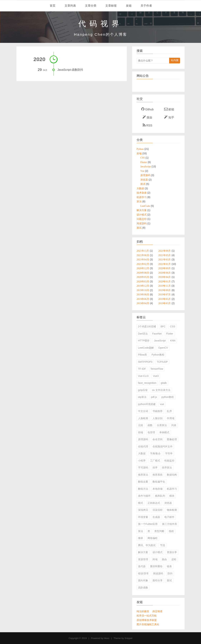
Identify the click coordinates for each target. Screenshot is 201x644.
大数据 (142, 453)
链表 (169, 566)
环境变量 (143, 517)
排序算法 (167, 468)
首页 (52, 6)
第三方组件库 (170, 524)
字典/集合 (155, 453)
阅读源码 (158, 573)
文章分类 (90, 6)
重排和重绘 (156, 566)
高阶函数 (143, 588)
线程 (171, 531)
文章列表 (70, 6)
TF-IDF (142, 369)
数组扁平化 (159, 482)
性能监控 (169, 461)
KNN (173, 341)
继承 (141, 538)
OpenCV (163, 348)
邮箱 (169, 109)
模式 (141, 503)
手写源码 (143, 468)
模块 (172, 496)
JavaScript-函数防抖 (70, 70)
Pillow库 (143, 355)
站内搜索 (175, 61)
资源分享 (172, 552)
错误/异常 (143, 573)
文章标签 (111, 6)
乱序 (169, 411)
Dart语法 (143, 334)
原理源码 (143, 439)
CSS (173, 326)
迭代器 (142, 566)
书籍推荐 (158, 411)
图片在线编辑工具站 (148, 624)
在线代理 (143, 446)
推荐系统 (158, 475)
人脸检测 (143, 418)
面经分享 (158, 580)
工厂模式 (155, 461)
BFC (163, 326)
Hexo (107, 638)
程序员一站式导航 (147, 616)
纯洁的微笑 (143, 611)
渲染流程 (158, 510)
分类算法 (162, 425)
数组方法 (143, 489)
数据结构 (172, 475)
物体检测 (172, 510)
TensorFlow (157, 369)
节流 (163, 545)
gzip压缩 (143, 390)
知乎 (169, 117)
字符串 (169, 453)
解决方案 (143, 552)
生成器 (156, 517)
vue (162, 404)
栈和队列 (160, 496)
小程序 (142, 461)
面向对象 (143, 580)
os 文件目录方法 (161, 390)
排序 (155, 468)
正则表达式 (154, 503)
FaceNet (157, 334)
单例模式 (164, 432)
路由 (164, 559)
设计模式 (158, 552)
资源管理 (143, 559)
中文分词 (143, 411)
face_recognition (147, 383)
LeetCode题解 (146, 348)
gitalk (164, 383)
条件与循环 (144, 496)
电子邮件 (169, 517)
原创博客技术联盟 (147, 620)
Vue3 (156, 376)
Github (147, 109)
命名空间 (158, 439)
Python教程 (158, 355)
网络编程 (153, 538)
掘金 (147, 117)
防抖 (170, 573)
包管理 (151, 432)
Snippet (128, 638)
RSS (147, 125)
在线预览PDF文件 (163, 446)
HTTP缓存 (144, 341)
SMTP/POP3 (145, 362)
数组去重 (143, 482)
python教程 (168, 397)
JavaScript (160, 341)
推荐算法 (143, 475)
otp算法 (142, 397)
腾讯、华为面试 (147, 545)
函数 (150, 425)
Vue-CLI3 (143, 376)
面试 (169, 580)
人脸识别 (158, 418)
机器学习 (172, 489)
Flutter (170, 334)
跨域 (155, 559)
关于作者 (146, 6)
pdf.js (154, 397)
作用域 (171, 418)
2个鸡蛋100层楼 (147, 326)
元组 (141, 425)
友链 (128, 6)
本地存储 (158, 489)
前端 (141, 432)
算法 (141, 531)
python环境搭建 (147, 404)
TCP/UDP (162, 362)
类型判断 (159, 531)
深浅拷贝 (143, 510)
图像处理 (172, 439)
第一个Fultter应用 (148, 524)
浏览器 (168, 503)
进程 (174, 559)
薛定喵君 (158, 611)
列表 (174, 425)
